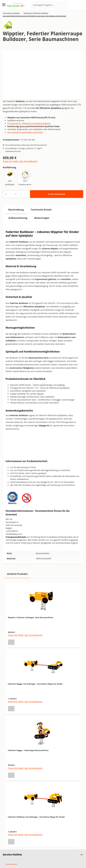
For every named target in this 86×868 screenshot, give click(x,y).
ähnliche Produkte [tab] (17, 574)
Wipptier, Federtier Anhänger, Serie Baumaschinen (31, 617)
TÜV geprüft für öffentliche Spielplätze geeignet (29, 123)
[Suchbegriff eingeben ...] (46, 5)
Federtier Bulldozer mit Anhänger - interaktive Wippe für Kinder (36, 817)
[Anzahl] (16, 194)
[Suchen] (64, 5)
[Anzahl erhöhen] (26, 194)
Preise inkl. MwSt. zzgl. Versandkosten (20, 161)
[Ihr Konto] (75, 5)
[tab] (16, 210)
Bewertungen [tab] (42, 218)
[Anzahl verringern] (6, 194)
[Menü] (4, 5)
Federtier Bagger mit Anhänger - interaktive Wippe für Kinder (35, 684)
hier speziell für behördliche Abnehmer (25, 132)
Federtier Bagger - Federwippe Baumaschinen (28, 750)
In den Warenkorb (57, 194)
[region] (43, 713)
